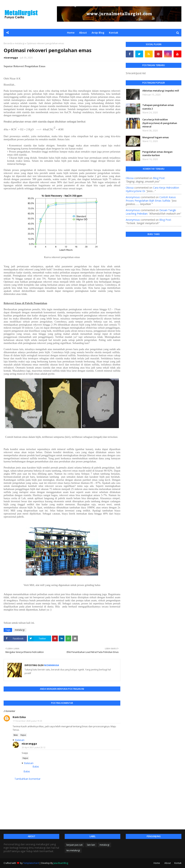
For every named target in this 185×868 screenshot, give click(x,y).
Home (157, 863)
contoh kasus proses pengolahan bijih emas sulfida (151, 199)
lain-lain (91, 845)
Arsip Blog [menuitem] (98, 33)
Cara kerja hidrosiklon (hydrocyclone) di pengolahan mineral (160, 123)
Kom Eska (19, 717)
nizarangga (11, 58)
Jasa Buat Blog (61, 863)
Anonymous (133, 197)
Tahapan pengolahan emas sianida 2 (158, 107)
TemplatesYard (31, 863)
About (168, 863)
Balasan (20, 740)
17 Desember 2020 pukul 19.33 (27, 721)
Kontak (178, 863)
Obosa (130, 178)
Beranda (8, 43)
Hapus (23, 735)
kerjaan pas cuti (75, 845)
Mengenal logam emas (156, 137)
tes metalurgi (73, 850)
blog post (159, 178)
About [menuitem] (83, 33)
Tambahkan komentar (27, 779)
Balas (16, 735)
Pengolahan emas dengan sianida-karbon (157, 154)
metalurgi (20, 43)
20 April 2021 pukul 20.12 (34, 747)
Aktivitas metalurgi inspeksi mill (161, 91)
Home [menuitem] (71, 33)
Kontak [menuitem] (114, 33)
